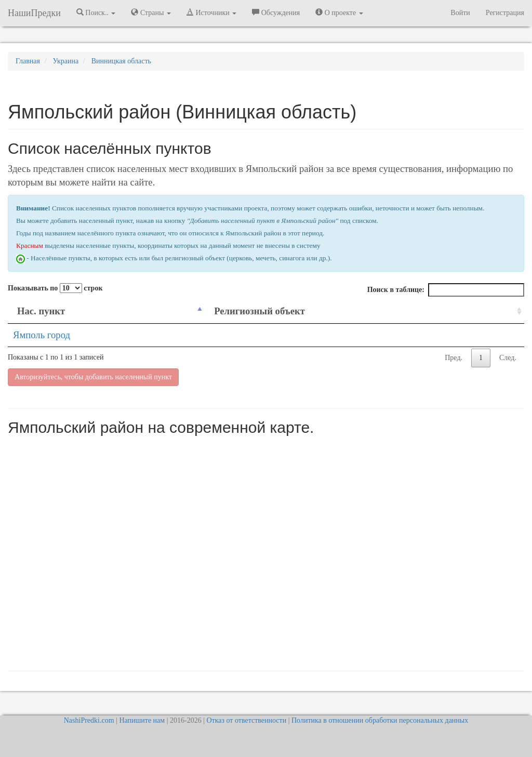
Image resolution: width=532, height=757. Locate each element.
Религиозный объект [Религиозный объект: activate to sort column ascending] (260, 311)
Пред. (454, 358)
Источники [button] (211, 12)
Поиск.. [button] (96, 12)
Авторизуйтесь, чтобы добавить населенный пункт (93, 377)
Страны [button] (151, 12)
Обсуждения (276, 12)
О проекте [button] (339, 12)
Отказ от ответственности (246, 720)
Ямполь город (42, 335)
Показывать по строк (55, 288)
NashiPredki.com (89, 720)
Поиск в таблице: (446, 290)
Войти (460, 13)
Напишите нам (142, 720)
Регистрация (505, 13)
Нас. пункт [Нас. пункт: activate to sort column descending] (41, 311)
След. (508, 358)
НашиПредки (34, 13)
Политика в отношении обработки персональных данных (380, 720)
